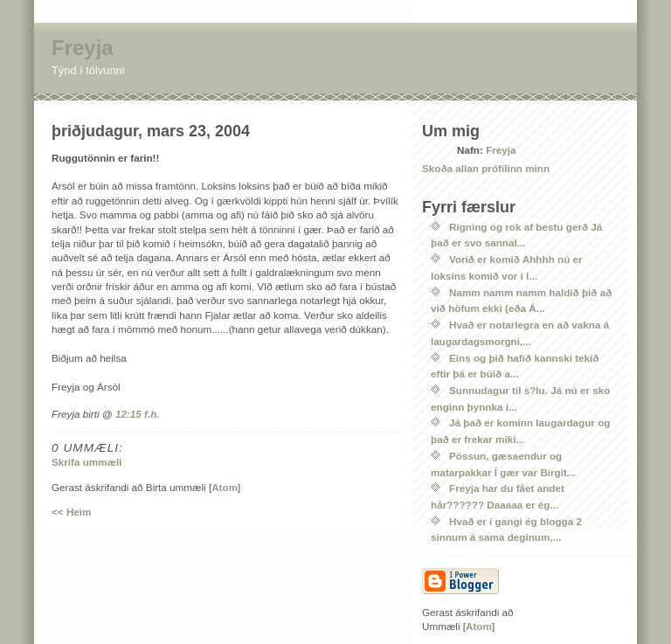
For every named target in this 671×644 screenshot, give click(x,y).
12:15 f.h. (138, 414)
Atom (225, 487)
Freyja (83, 48)
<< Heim (71, 512)
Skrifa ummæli (87, 462)
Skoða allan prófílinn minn (486, 168)
